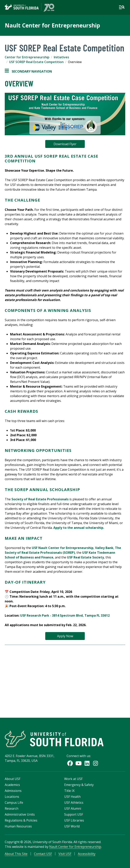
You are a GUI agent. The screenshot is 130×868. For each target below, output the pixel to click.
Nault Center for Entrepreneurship (52, 25)
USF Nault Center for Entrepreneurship (63, 548)
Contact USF (43, 854)
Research (12, 808)
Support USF (74, 814)
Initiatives (61, 57)
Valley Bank (104, 548)
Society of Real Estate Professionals (40, 499)
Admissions (13, 791)
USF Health (72, 797)
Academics (12, 785)
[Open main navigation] (122, 7)
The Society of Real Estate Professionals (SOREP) (63, 550)
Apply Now (65, 636)
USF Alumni (73, 808)
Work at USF (73, 779)
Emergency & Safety (79, 785)
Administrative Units (20, 814)
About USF (13, 779)
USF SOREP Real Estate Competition (36, 62)
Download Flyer (65, 144)
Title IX (69, 791)
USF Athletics (74, 803)
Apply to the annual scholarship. (79, 528)
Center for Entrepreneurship (27, 57)
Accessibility (87, 854)
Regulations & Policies (21, 820)
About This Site (16, 854)
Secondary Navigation (28, 71)
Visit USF (65, 854)
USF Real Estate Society (85, 557)
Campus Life (14, 803)
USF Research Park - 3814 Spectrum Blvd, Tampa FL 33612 (65, 615)
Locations (12, 797)
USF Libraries (74, 820)
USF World (72, 826)
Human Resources (18, 826)
